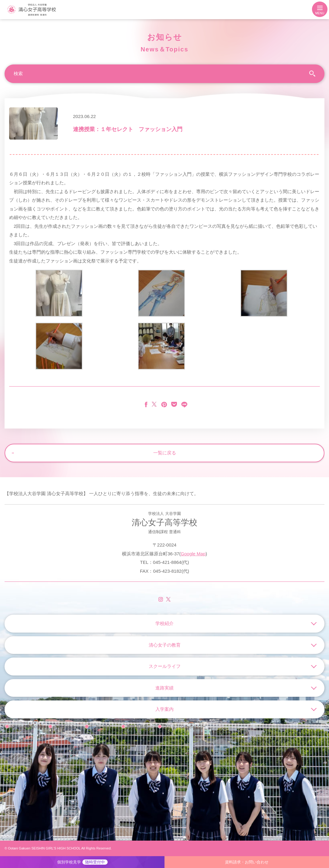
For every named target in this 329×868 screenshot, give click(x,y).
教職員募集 (137, 727)
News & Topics (25, 727)
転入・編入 (101, 727)
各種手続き (64, 727)
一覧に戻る (165, 453)
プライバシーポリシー (185, 727)
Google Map (193, 554)
